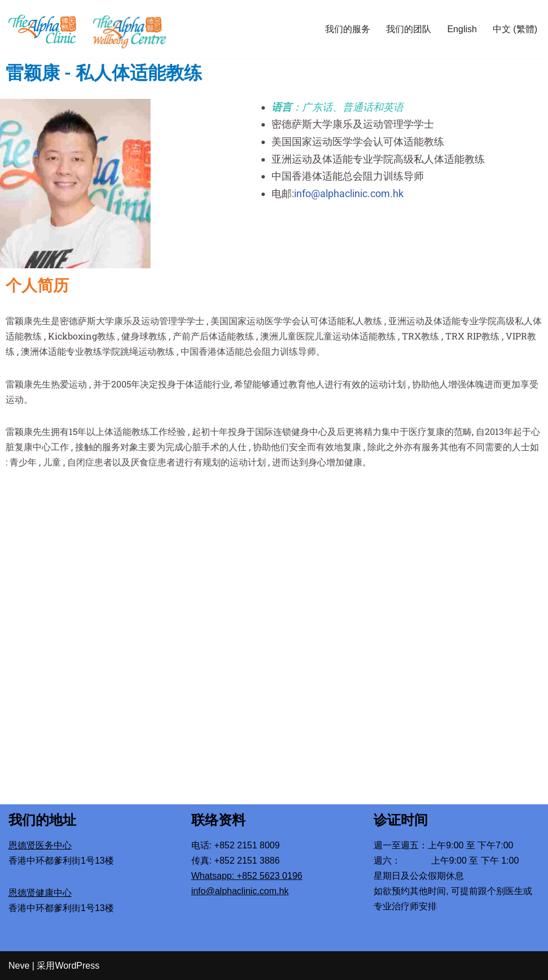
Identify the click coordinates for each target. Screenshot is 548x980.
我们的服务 (348, 29)
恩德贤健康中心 (40, 893)
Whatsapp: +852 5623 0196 (247, 876)
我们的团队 (409, 29)
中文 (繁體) (515, 29)
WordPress (77, 966)
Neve (19, 966)
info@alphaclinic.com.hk (374, 193)
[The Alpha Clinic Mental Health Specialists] (42, 29)
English (462, 29)
